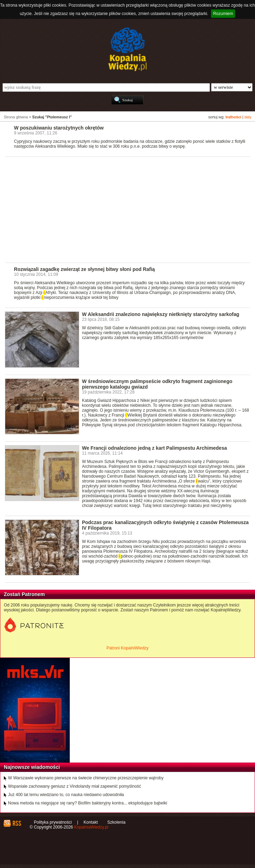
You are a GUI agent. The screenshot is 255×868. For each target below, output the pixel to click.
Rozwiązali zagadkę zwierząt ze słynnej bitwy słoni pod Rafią (84, 269)
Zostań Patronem (24, 594)
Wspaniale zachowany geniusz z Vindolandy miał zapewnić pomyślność (74, 786)
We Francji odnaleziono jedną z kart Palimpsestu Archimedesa (155, 448)
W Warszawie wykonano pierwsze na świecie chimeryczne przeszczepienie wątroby (86, 778)
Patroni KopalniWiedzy (127, 648)
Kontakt (91, 822)
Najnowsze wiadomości (32, 767)
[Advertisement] (130, 209)
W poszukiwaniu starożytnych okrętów (59, 128)
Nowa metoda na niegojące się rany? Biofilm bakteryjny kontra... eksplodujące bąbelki (88, 803)
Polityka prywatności (53, 822)
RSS (17, 823)
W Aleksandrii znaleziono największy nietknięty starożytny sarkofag (161, 314)
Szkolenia (117, 822)
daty (248, 117)
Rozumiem (223, 14)
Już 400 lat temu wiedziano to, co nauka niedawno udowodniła (66, 795)
